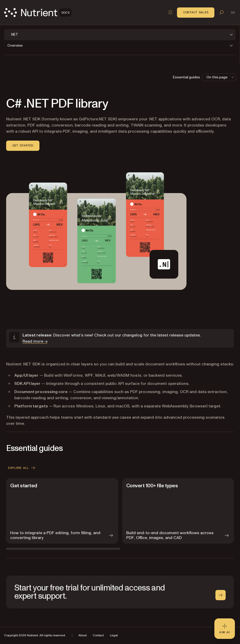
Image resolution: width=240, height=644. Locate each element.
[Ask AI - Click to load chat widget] (225, 629)
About (82, 635)
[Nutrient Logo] (38, 13)
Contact (98, 635)
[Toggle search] (222, 12)
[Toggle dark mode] (170, 12)
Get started (23, 145)
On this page (221, 77)
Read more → (35, 341)
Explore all (22, 468)
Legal (114, 635)
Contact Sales (196, 12)
